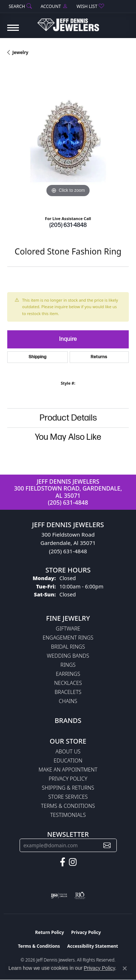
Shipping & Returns (68, 788)
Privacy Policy (68, 779)
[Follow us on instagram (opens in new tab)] (73, 862)
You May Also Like (68, 437)
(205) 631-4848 (68, 225)
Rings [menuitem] (68, 665)
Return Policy (50, 932)
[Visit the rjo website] (80, 896)
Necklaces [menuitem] (68, 683)
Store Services (68, 797)
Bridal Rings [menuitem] (68, 647)
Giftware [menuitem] (68, 628)
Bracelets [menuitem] (68, 692)
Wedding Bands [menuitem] (68, 656)
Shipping (38, 357)
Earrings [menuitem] (68, 674)
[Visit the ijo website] (59, 896)
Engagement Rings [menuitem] (68, 638)
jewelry (20, 52)
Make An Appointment (68, 770)
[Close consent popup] (125, 968)
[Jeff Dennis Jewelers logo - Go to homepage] (68, 22)
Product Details (68, 418)
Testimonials (68, 815)
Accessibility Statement (92, 946)
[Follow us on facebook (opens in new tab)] (63, 862)
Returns (99, 357)
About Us (68, 751)
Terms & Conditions (68, 806)
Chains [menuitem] (68, 701)
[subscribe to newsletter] (107, 845)
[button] (20, 6)
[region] (68, 138)
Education (68, 760)
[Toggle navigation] (13, 31)
